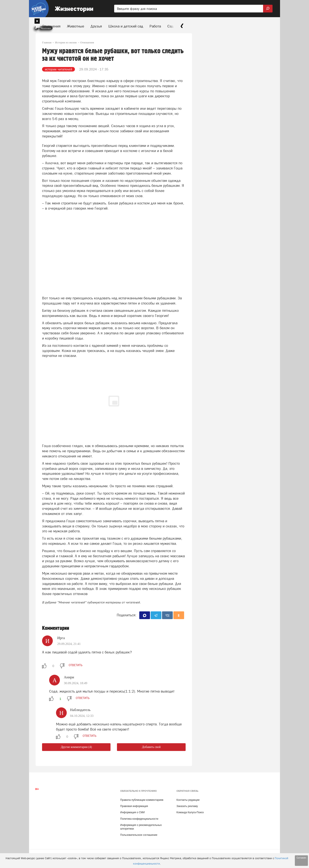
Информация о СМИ (132, 812)
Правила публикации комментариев (142, 800)
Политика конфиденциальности (139, 819)
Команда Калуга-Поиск (190, 812)
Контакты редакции (188, 800)
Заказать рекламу (187, 806)
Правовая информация (134, 806)
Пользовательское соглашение (139, 835)
